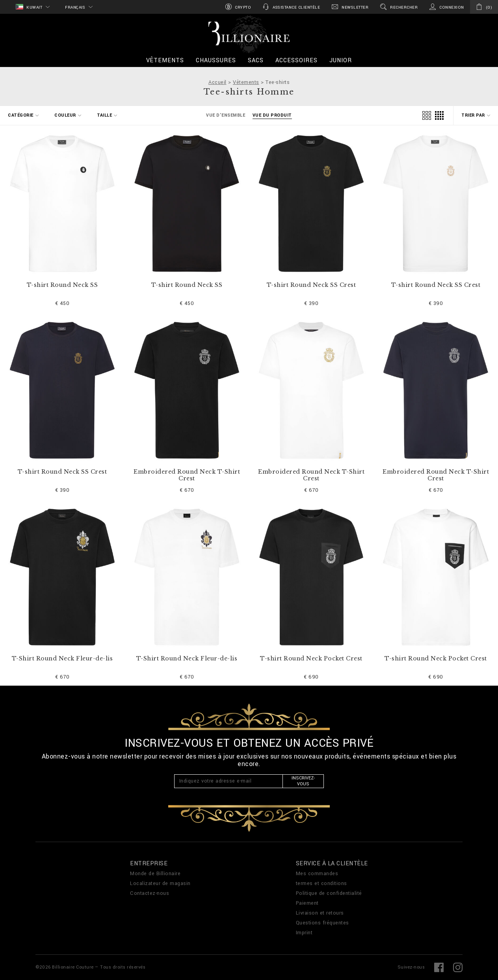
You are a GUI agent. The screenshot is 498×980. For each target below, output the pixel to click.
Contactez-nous (150, 893)
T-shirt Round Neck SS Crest (311, 285)
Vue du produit (272, 115)
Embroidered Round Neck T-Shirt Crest (187, 475)
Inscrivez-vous (303, 781)
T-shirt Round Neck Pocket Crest (311, 659)
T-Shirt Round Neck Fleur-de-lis (62, 659)
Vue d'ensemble (226, 115)
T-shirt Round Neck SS (62, 285)
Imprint (304, 933)
